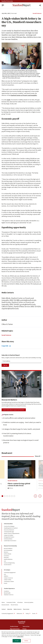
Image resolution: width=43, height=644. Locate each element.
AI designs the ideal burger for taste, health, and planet (22, 429)
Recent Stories (14, 605)
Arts (5, 574)
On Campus (7, 570)
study (9, 100)
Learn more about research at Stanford (14, 410)
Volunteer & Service (9, 595)
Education (6, 558)
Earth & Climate (8, 554)
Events (6, 583)
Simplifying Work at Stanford (11, 528)
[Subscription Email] (21, 361)
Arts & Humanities (8, 550)
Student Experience (9, 589)
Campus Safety (8, 580)
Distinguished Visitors (9, 537)
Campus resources (8, 578)
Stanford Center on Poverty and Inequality (24, 95)
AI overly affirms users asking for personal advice (19, 418)
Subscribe (10, 609)
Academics (7, 591)
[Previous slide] (35, 496)
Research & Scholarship (10, 546)
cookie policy (20, 637)
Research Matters (8, 549)
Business (6, 552)
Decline (26, 641)
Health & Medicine (8, 559)
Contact (4, 609)
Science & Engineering (9, 563)
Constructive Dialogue (9, 526)
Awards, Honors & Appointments (12, 533)
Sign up (5, 365)
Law (5, 561)
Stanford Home (14, 627)
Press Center (26, 609)
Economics (7, 556)
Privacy (24, 629)
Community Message (9, 532)
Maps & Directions (15, 629)
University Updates (29, 602)
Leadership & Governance (10, 541)
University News (8, 524)
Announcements (5, 605)
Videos (3, 602)
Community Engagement (10, 573)
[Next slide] (40, 496)
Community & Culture (9, 582)
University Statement (9, 530)
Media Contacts (18, 609)
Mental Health (7, 593)
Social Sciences (37, 13)
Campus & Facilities (9, 535)
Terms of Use (26, 627)
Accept (17, 641)
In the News (20, 602)
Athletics (6, 576)
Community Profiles (11, 602)
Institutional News (8, 539)
